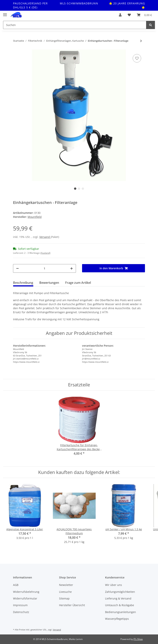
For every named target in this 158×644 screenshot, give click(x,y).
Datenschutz (21, 612)
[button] (120, 15)
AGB (16, 585)
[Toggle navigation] (5, 13)
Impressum (20, 605)
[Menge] (44, 268)
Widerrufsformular (25, 598)
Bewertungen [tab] (49, 283)
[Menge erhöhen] (72, 268)
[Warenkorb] (144, 15)
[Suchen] (75, 25)
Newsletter (66, 585)
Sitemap (64, 598)
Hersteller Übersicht (72, 605)
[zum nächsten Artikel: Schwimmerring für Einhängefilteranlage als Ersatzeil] (141, 41)
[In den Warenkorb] (114, 268)
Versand (45, 237)
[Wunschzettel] (129, 15)
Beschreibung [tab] (23, 283)
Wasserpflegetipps (117, 619)
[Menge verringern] (17, 268)
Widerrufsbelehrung (26, 592)
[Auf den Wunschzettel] (137, 58)
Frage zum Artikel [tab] (78, 283)
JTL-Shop (138, 639)
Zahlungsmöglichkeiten (120, 592)
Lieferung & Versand (118, 598)
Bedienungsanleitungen (121, 612)
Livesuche (65, 592)
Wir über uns (114, 585)
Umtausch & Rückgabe (120, 605)
